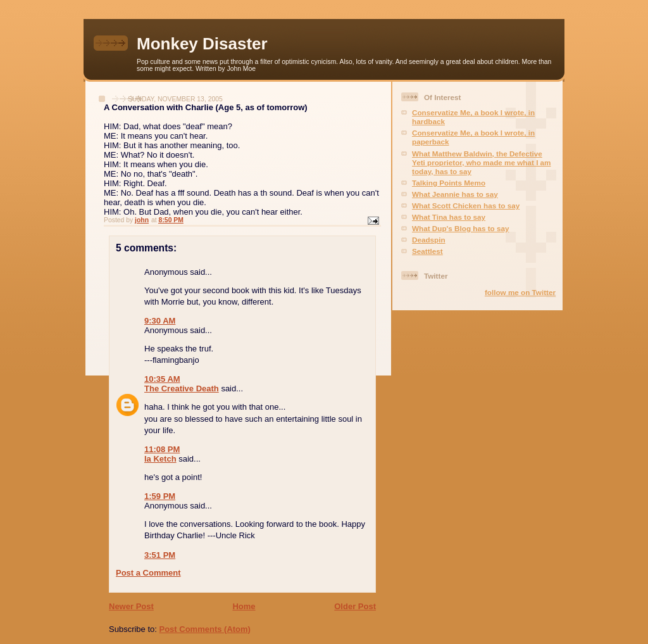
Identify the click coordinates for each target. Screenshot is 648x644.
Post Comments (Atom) (205, 629)
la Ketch (160, 459)
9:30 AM (160, 321)
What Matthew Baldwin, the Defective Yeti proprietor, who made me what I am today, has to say (482, 162)
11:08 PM (162, 449)
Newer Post (131, 606)
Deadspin (429, 240)
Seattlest (427, 251)
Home (244, 606)
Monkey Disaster (202, 44)
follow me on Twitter (520, 292)
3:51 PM (160, 555)
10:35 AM (162, 379)
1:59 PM (160, 496)
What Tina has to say (449, 217)
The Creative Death (182, 388)
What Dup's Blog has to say (460, 228)
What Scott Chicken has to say (466, 205)
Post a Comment (148, 573)
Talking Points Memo (449, 183)
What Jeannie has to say (455, 194)
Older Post (355, 606)
